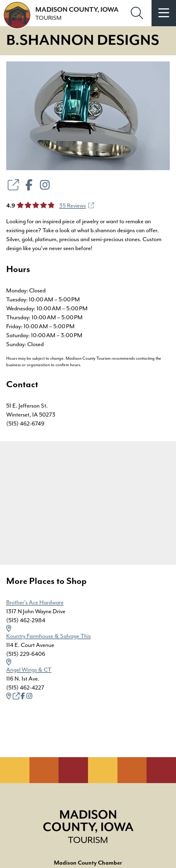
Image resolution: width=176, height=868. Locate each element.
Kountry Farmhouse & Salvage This (48, 636)
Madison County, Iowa (88, 827)
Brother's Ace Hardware (35, 602)
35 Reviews (77, 206)
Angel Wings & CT (29, 670)
